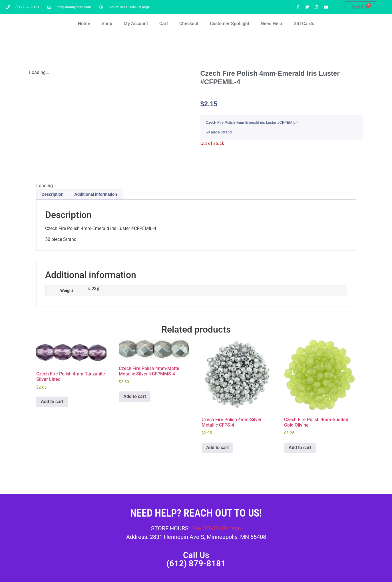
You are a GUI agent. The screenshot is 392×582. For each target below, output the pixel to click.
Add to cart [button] (52, 402)
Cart (164, 24)
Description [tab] (53, 194)
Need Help (271, 24)
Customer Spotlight (230, 24)
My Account (136, 24)
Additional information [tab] (96, 194)
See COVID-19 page (216, 528)
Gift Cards (304, 24)
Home (84, 24)
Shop (107, 24)
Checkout (189, 24)
